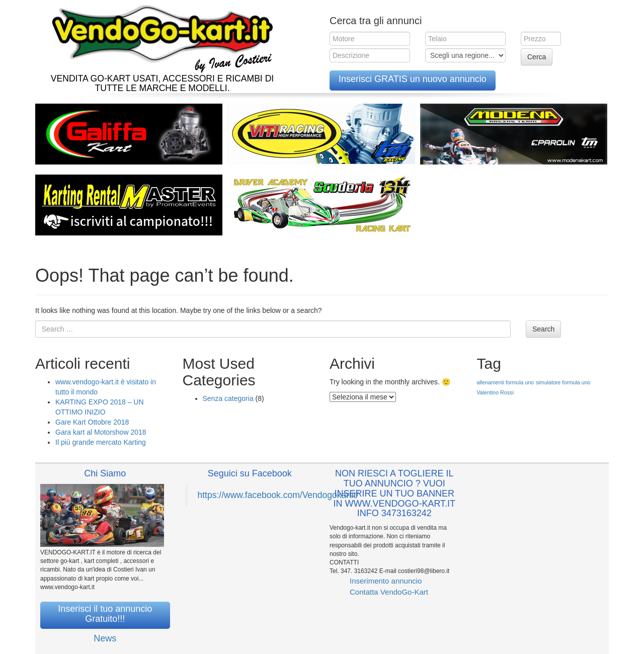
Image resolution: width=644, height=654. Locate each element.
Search (543, 329)
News (105, 638)
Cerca (537, 57)
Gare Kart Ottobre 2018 (92, 422)
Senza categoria (228, 398)
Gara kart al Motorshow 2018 (101, 432)
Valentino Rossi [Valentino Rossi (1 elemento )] (495, 392)
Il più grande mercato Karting (101, 442)
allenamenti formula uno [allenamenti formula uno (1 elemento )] (506, 382)
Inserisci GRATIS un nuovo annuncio (413, 79)
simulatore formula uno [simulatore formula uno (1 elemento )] (563, 382)
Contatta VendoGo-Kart (389, 592)
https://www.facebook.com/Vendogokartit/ (278, 495)
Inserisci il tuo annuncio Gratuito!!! (105, 614)
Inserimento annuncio (386, 581)
